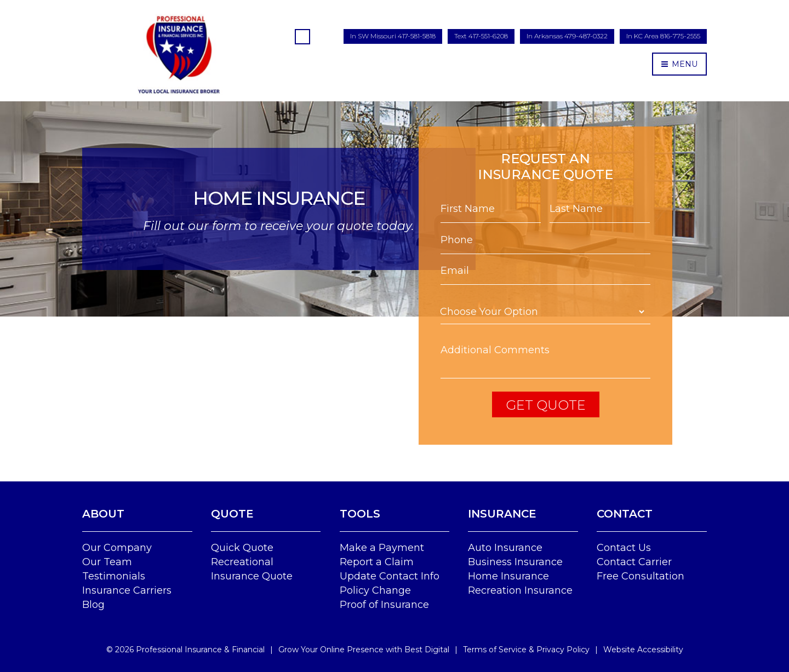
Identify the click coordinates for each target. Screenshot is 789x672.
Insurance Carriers (127, 590)
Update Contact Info (390, 576)
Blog (93, 605)
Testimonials (114, 576)
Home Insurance (508, 576)
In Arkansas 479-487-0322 (567, 36)
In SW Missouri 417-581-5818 (393, 36)
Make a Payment (382, 548)
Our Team (107, 562)
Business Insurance (515, 562)
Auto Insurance (505, 548)
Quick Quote (242, 548)
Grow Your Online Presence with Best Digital (364, 650)
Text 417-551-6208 (481, 36)
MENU (679, 64)
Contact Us (624, 548)
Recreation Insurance (520, 590)
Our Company (117, 548)
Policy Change (375, 590)
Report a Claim (377, 562)
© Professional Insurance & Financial (185, 650)
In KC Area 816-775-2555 (663, 36)
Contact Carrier (634, 562)
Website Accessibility (643, 650)
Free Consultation (641, 576)
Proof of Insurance (384, 605)
